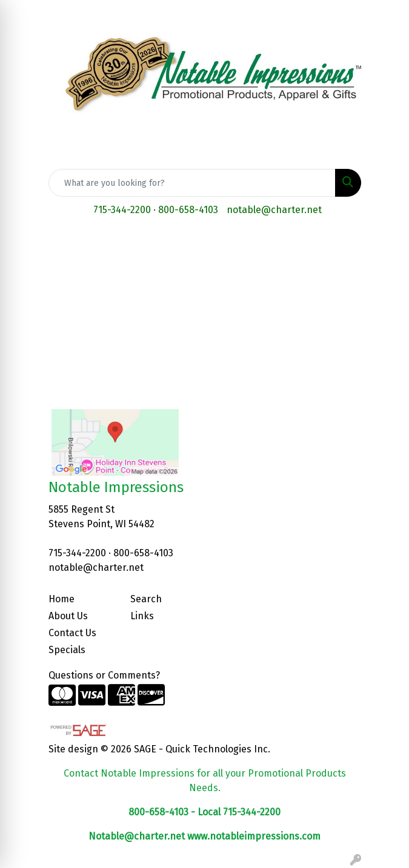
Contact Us (72, 633)
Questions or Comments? (104, 675)
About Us (68, 616)
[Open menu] (385, 245)
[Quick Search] (192, 183)
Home (62, 599)
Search (146, 599)
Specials (67, 650)
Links (142, 616)
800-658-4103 (188, 210)
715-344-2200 (122, 210)
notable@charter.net (274, 210)
